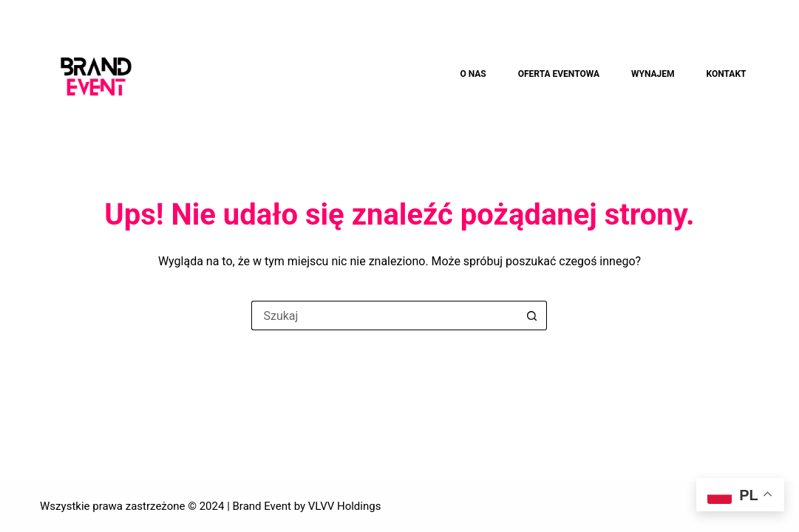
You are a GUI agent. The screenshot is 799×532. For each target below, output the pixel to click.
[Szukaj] (773, 75)
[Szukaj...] (384, 316)
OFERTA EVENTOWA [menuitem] (559, 74)
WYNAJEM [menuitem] (653, 74)
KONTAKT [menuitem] (727, 74)
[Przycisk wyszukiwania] (532, 316)
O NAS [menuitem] (473, 74)
